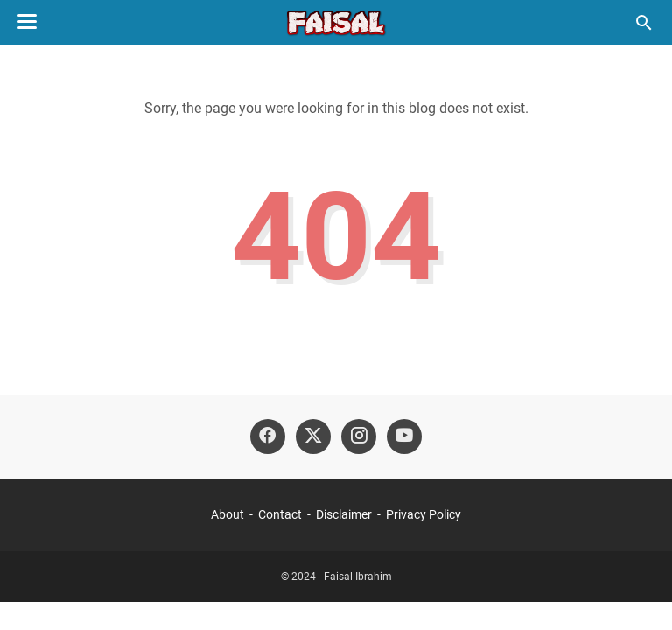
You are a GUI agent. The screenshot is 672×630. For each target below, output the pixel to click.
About (227, 514)
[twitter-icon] (313, 437)
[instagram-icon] (359, 437)
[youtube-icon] (404, 437)
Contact (280, 514)
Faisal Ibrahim (358, 577)
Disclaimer (344, 514)
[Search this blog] (644, 23)
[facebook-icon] (268, 437)
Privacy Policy (423, 514)
